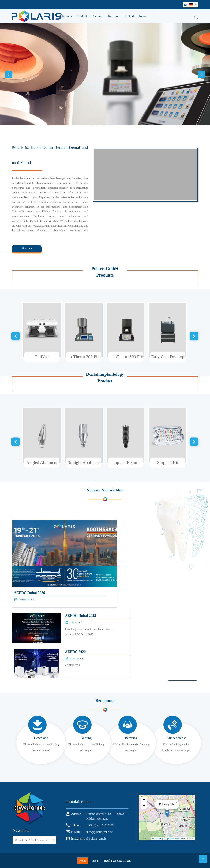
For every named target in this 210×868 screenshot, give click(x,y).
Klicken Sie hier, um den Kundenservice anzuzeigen (176, 747)
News (143, 16)
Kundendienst (176, 738)
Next (201, 74)
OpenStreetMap (174, 839)
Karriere (113, 16)
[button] (167, 814)
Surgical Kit (168, 462)
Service (98, 16)
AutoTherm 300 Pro (126, 357)
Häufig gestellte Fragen (117, 861)
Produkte (82, 16)
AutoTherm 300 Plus (84, 357)
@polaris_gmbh (96, 838)
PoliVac (42, 357)
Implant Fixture (126, 462)
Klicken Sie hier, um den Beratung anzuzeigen (131, 747)
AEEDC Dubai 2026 (29, 593)
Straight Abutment (84, 462)
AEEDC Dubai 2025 (81, 615)
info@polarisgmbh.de (166, 11)
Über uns (66, 16)
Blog (95, 861)
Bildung (86, 738)
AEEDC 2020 (75, 652)
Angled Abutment (42, 462)
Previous (9, 74)
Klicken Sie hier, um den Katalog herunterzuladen (41, 747)
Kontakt (129, 16)
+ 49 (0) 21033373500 (100, 825)
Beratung (131, 738)
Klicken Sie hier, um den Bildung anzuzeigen (86, 747)
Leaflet (157, 839)
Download (41, 738)
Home (83, 861)
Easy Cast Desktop (168, 357)
